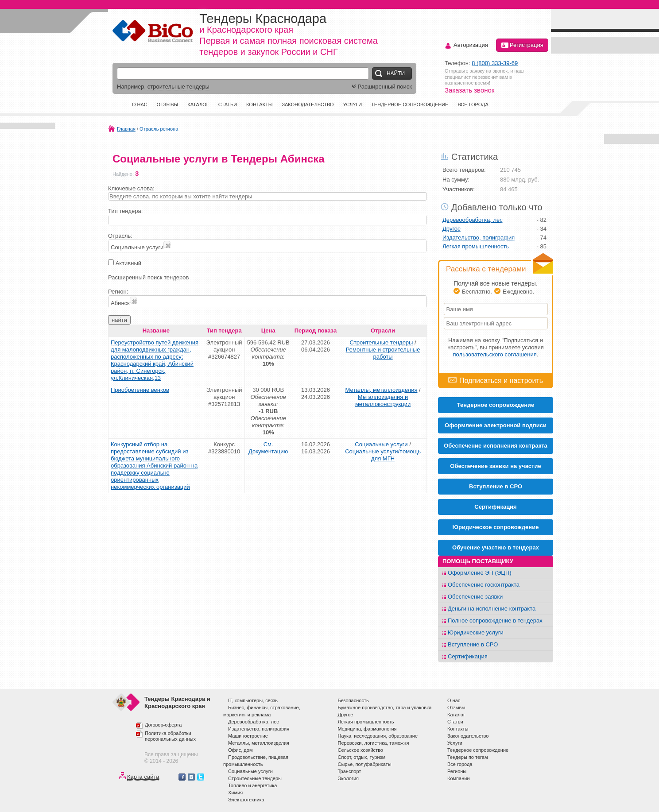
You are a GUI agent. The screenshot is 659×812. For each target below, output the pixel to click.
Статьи (228, 104)
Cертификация (495, 507)
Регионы (457, 771)
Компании (459, 778)
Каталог (198, 104)
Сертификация (468, 656)
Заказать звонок (469, 90)
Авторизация (471, 45)
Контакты (259, 104)
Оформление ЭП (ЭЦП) (480, 573)
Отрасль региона (159, 129)
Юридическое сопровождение (496, 527)
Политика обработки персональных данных (170, 736)
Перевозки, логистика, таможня (374, 743)
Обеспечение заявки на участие (495, 466)
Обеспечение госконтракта (484, 585)
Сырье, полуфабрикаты (365, 764)
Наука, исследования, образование (378, 736)
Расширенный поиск (381, 87)
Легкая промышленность (476, 246)
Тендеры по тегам (468, 757)
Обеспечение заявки (475, 597)
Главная (126, 129)
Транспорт (350, 771)
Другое (452, 229)
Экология (349, 778)
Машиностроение (248, 736)
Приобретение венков (140, 390)
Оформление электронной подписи (496, 425)
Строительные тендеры (381, 342)
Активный (128, 263)
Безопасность (353, 700)
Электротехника (246, 800)
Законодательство (308, 104)
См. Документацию (268, 448)
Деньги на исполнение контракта (492, 609)
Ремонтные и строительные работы (383, 353)
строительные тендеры (178, 87)
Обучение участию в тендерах (496, 547)
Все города (473, 104)
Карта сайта (143, 777)
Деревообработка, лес (473, 220)
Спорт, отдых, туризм (362, 757)
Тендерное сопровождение (410, 104)
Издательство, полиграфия (479, 238)
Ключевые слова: (131, 188)
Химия (235, 793)
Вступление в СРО (496, 486)
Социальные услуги (381, 444)
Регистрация (522, 45)
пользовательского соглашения (495, 354)
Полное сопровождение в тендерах (495, 621)
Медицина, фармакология (367, 729)
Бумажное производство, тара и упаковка (385, 708)
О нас (140, 104)
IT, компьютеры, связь (253, 700)
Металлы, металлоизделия (381, 390)
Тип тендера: (125, 211)
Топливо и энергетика (252, 785)
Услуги (352, 104)
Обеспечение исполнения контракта (496, 446)
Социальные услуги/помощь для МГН (383, 455)
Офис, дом (240, 750)
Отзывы (168, 104)
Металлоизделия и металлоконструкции (383, 400)
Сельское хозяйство (361, 750)
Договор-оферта (163, 725)
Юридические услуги (476, 632)
